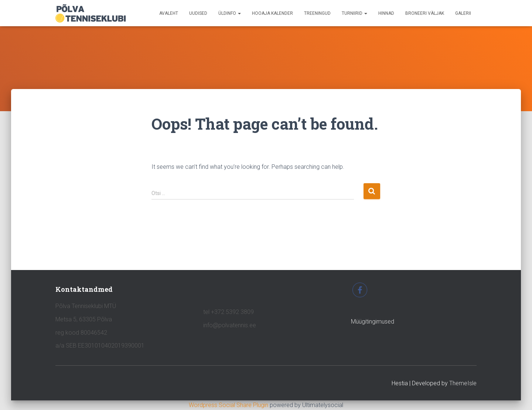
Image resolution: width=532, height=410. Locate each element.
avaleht (169, 13)
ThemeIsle (463, 383)
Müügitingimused (373, 322)
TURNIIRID (354, 13)
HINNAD (386, 13)
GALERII (463, 13)
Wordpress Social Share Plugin (229, 405)
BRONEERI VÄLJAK (425, 13)
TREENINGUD (317, 13)
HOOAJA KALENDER (272, 13)
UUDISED (198, 13)
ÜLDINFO (230, 13)
